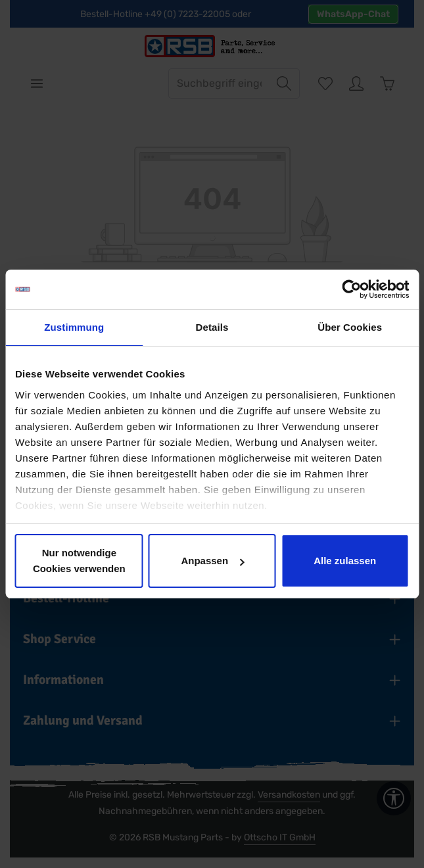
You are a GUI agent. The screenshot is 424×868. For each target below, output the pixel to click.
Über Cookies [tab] (350, 327)
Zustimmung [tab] (74, 327)
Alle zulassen (345, 561)
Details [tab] (212, 327)
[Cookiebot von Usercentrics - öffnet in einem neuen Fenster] (351, 289)
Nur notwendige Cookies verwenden (79, 561)
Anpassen (212, 561)
